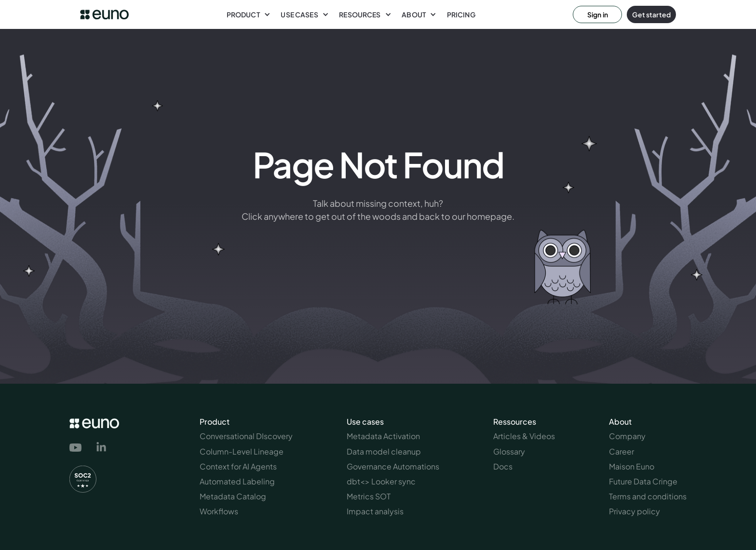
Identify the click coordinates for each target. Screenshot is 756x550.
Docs (503, 466)
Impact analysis (375, 511)
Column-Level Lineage (242, 451)
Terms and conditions (648, 496)
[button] (249, 14)
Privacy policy (634, 511)
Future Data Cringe (643, 481)
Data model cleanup (384, 451)
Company (627, 436)
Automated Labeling (237, 481)
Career (621, 451)
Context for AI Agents (238, 466)
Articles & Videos (524, 436)
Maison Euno (632, 466)
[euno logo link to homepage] (104, 15)
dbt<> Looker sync (381, 481)
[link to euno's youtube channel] (77, 448)
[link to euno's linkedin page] (101, 448)
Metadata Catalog (233, 496)
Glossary (509, 451)
